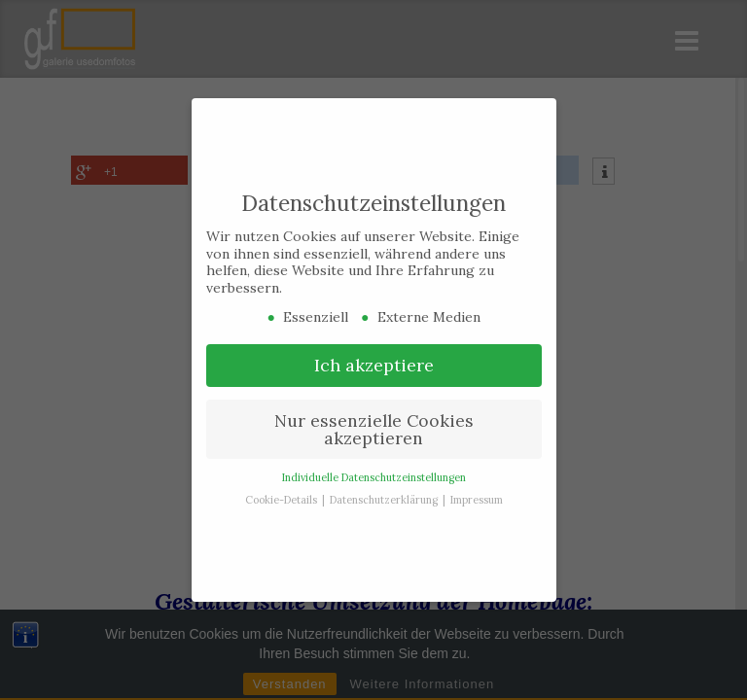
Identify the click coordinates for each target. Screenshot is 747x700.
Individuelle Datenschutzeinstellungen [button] (374, 468)
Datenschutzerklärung (385, 490)
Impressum (477, 490)
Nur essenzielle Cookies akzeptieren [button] (374, 420)
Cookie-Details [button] (283, 490)
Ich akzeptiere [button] (374, 355)
